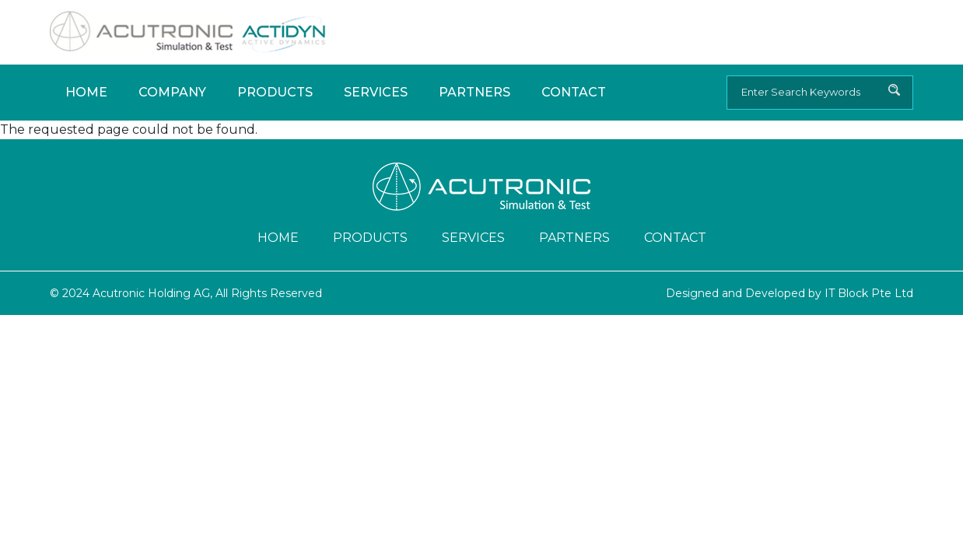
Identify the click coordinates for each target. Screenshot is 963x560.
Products (275, 92)
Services (376, 92)
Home (86, 92)
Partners (474, 92)
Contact (574, 92)
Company (172, 92)
